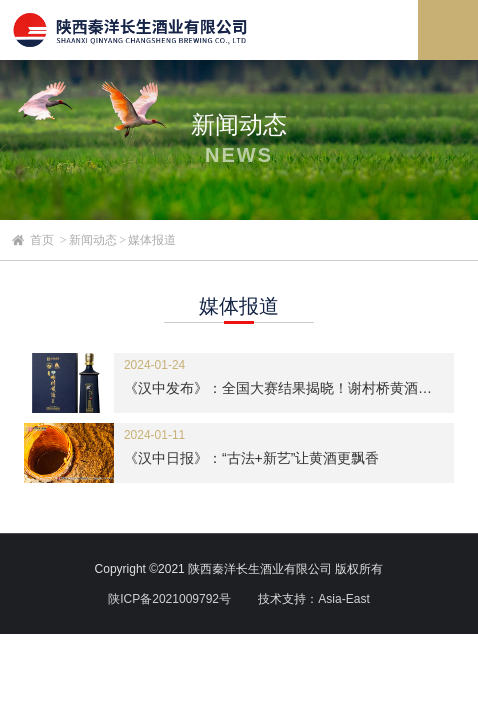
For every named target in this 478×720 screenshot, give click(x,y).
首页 (42, 240)
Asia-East (343, 599)
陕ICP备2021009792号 (169, 599)
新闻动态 (93, 240)
